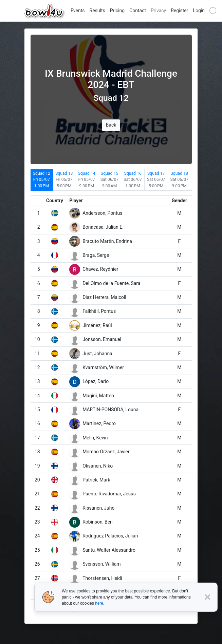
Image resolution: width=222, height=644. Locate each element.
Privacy (158, 11)
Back (111, 125)
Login (199, 11)
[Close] (208, 597)
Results (97, 11)
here (99, 603)
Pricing (117, 11)
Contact (138, 11)
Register (179, 11)
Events (78, 11)
